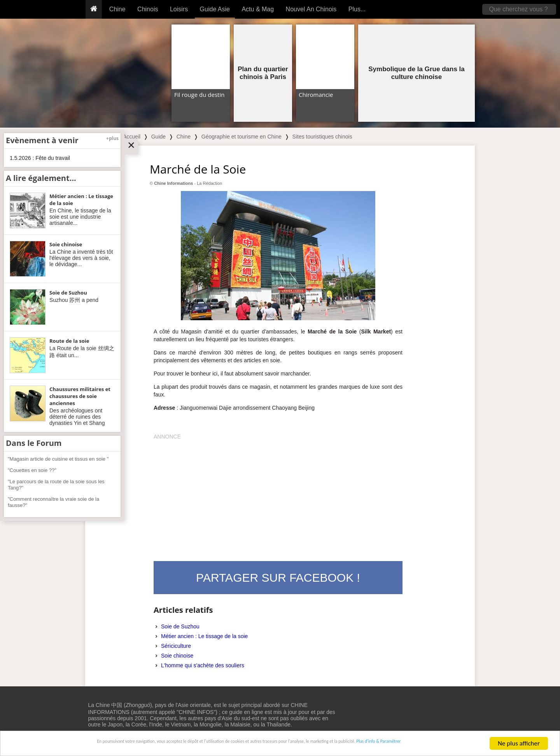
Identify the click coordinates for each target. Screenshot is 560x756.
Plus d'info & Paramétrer (440, 744)
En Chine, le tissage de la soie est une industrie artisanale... (80, 217)
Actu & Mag (258, 9)
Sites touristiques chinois (322, 137)
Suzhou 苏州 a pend (74, 300)
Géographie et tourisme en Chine (241, 137)
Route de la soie (69, 341)
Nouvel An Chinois (311, 9)
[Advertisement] (278, 495)
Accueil (132, 137)
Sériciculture (176, 646)
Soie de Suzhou (180, 626)
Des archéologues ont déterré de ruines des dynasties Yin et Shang (77, 417)
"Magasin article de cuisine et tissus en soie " (58, 459)
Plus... (357, 9)
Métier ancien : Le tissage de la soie (204, 636)
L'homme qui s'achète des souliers (203, 665)
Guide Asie (215, 9)
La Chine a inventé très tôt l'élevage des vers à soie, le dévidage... (81, 258)
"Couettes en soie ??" (32, 470)
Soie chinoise (177, 656)
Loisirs (179, 9)
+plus (112, 138)
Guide (158, 137)
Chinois (148, 9)
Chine (117, 9)
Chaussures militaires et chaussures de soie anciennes (80, 396)
